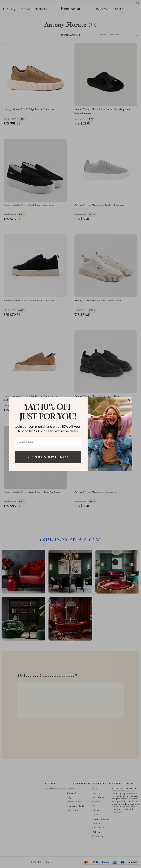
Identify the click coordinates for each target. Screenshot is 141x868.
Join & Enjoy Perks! (48, 457)
